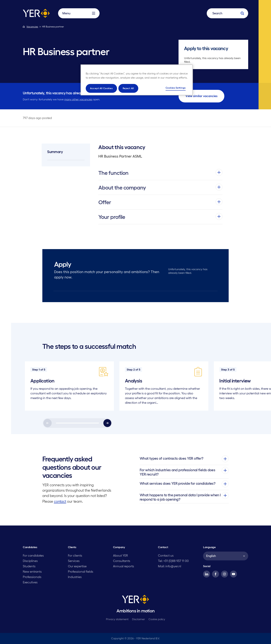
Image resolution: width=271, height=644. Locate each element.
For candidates (33, 556)
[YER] (135, 600)
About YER (120, 556)
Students (29, 566)
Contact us (166, 556)
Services (74, 561)
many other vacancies (78, 99)
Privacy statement (117, 619)
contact (60, 501)
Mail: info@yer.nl (170, 566)
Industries (75, 577)
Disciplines (30, 561)
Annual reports (123, 566)
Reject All (128, 88)
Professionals (32, 577)
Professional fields (81, 572)
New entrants (32, 572)
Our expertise (77, 566)
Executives (30, 582)
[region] (137, 80)
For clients (75, 556)
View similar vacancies (201, 96)
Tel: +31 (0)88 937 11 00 (173, 561)
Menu (79, 13)
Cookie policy (157, 619)
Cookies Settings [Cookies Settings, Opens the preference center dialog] (176, 88)
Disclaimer (139, 619)
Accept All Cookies (101, 88)
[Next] (107, 423)
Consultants (122, 561)
